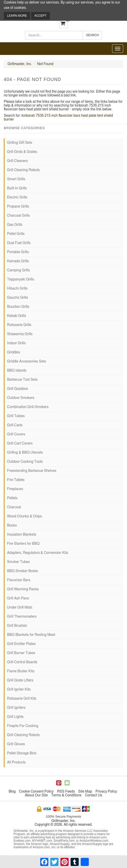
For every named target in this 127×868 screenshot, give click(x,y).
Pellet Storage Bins (22, 753)
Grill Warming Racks (23, 589)
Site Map (85, 792)
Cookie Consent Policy (36, 792)
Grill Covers (16, 434)
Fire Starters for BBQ (23, 544)
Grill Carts (15, 425)
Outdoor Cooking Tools (25, 462)
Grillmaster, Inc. (20, 64)
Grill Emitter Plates (21, 644)
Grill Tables (16, 416)
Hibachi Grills (17, 289)
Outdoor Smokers (21, 398)
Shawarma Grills (20, 334)
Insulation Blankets (22, 535)
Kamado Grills (18, 261)
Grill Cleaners (17, 161)
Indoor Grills (16, 343)
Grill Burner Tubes (21, 653)
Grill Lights (15, 717)
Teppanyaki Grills (21, 279)
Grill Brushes (17, 626)
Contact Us (94, 795)
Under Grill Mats (20, 608)
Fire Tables (16, 480)
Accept (40, 16)
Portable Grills (18, 252)
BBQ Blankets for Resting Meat (31, 635)
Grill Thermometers (22, 617)
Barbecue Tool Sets (22, 380)
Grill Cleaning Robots (23, 170)
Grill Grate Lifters (20, 680)
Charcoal (14, 507)
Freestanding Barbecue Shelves (32, 471)
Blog (12, 792)
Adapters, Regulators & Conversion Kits (38, 553)
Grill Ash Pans (18, 598)
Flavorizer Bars (19, 580)
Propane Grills (18, 207)
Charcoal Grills (18, 216)
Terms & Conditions (66, 795)
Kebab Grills (17, 316)
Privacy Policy (106, 792)
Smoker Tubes (18, 562)
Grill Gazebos (18, 389)
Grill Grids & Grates (22, 152)
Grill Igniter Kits (19, 690)
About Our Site (36, 795)
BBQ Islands (17, 371)
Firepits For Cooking (23, 726)
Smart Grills (16, 179)
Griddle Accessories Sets (27, 361)
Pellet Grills (16, 234)
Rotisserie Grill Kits (22, 699)
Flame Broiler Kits (21, 671)
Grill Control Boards (22, 662)
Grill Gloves (16, 744)
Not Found (45, 64)
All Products (16, 762)
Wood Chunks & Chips (25, 516)
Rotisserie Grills (19, 325)
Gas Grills (15, 225)
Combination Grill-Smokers (28, 407)
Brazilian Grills (18, 307)
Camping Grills (18, 270)
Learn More (17, 16)
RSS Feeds (66, 792)
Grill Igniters (16, 708)
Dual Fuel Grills (19, 243)
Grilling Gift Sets (20, 143)
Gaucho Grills (18, 298)
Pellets (12, 498)
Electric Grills (17, 197)
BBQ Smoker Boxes (23, 571)
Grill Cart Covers (20, 443)
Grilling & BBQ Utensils (25, 453)
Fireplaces (15, 489)
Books (12, 526)
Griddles (14, 352)
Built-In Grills (17, 188)
